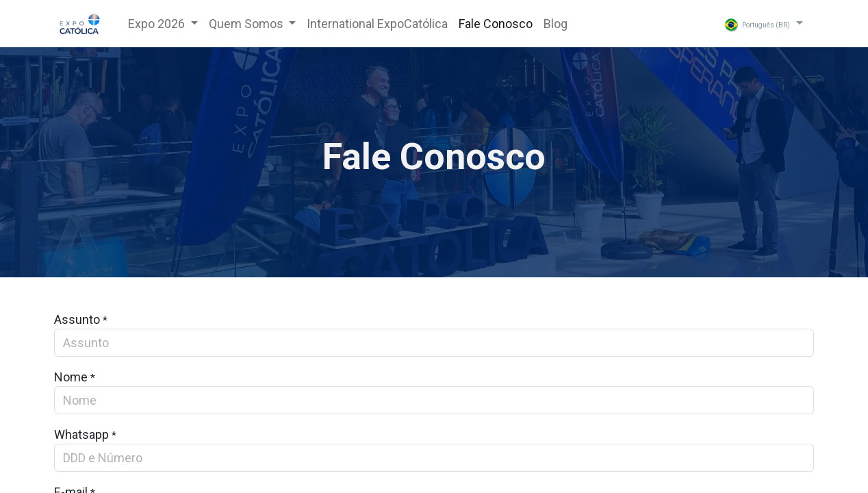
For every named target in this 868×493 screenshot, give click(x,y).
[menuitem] (377, 24)
